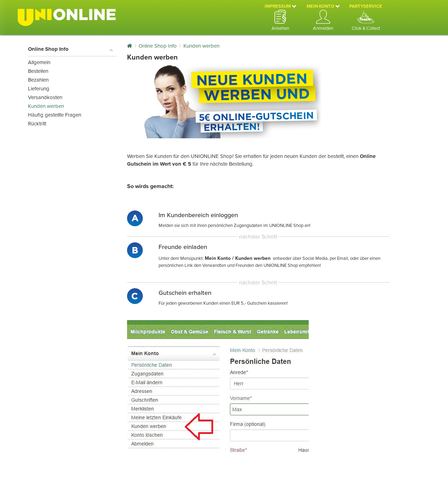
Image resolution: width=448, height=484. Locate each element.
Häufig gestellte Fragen (55, 115)
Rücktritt (37, 124)
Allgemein (39, 62)
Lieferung (39, 89)
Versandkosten (45, 97)
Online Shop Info (71, 49)
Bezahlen (38, 80)
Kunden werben (46, 106)
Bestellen (38, 71)
